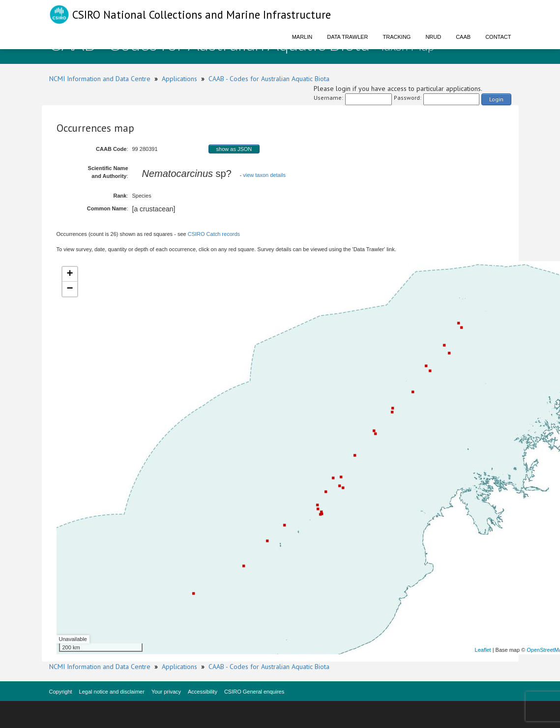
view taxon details (264, 175)
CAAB (463, 37)
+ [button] (70, 274)
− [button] (70, 289)
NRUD (433, 37)
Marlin (302, 37)
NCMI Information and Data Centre (100, 79)
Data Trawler (347, 37)
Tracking (397, 37)
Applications (179, 79)
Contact (498, 37)
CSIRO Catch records (214, 234)
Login (496, 99)
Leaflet (483, 650)
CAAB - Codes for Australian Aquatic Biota (269, 79)
